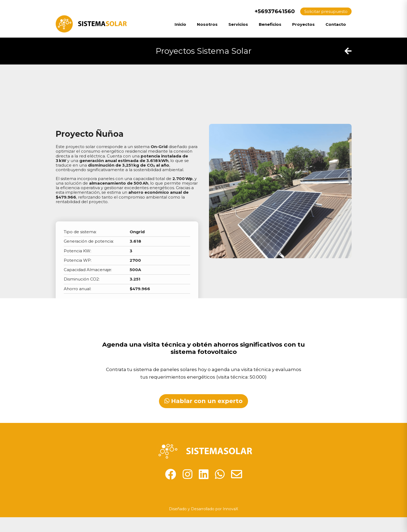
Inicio (180, 24)
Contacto (336, 24)
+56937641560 (271, 11)
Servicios (238, 24)
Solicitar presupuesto (326, 11)
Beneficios (270, 24)
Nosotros (207, 24)
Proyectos (303, 24)
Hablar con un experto (204, 401)
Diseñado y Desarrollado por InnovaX (204, 509)
